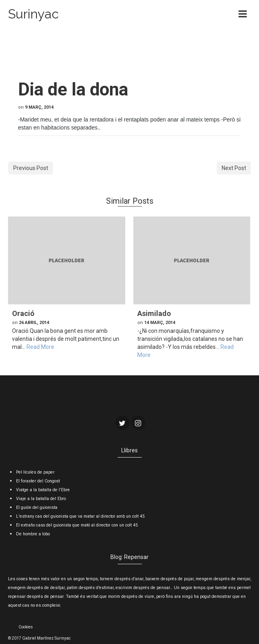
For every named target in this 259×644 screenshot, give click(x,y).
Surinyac (33, 14)
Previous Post (31, 168)
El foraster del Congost (38, 481)
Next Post (234, 168)
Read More (40, 347)
